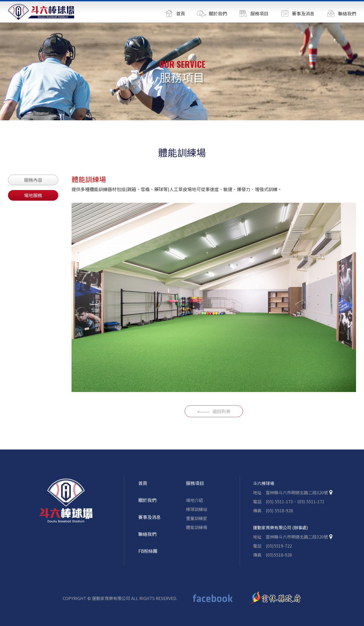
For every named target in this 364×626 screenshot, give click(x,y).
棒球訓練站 (197, 512)
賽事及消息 (150, 520)
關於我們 (147, 503)
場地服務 (33, 195)
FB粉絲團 (148, 554)
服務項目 (195, 486)
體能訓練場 (197, 530)
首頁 (143, 486)
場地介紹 (194, 503)
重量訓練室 (197, 521)
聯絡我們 (147, 537)
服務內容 (33, 180)
